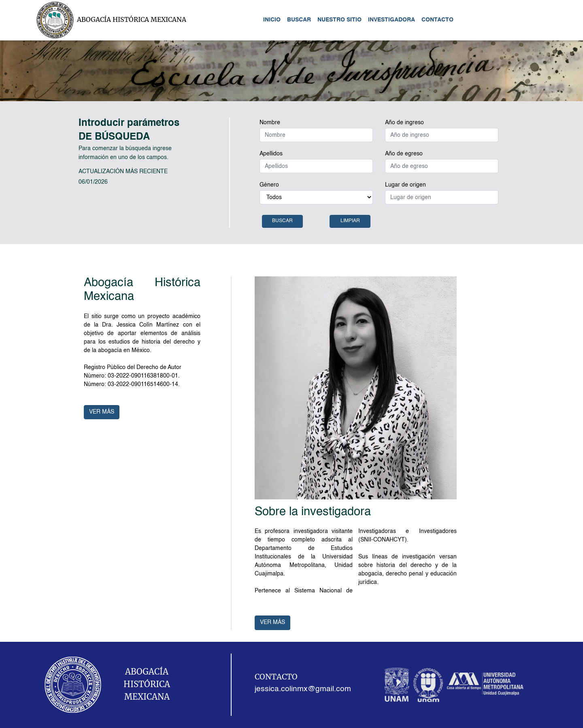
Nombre (270, 123)
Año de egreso (404, 154)
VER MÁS (102, 412)
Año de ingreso (404, 123)
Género (269, 185)
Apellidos (271, 154)
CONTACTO (437, 20)
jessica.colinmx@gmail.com (303, 689)
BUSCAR (299, 20)
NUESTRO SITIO (339, 20)
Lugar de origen (405, 185)
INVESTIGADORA (392, 20)
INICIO (272, 20)
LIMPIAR (350, 221)
